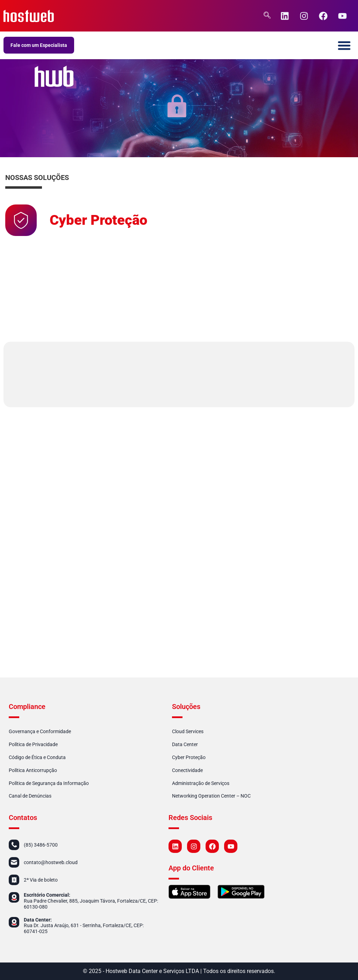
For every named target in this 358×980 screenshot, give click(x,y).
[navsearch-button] (267, 16)
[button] (345, 45)
